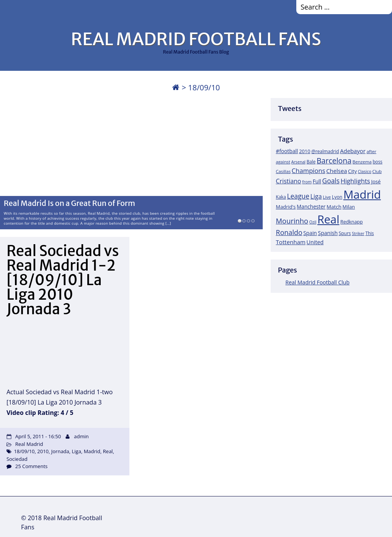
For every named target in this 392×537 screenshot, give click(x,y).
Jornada (60, 451)
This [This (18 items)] (369, 233)
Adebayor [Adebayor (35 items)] (353, 151)
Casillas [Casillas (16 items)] (283, 171)
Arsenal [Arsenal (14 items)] (298, 162)
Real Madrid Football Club (318, 282)
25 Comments (31, 466)
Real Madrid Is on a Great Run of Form (69, 203)
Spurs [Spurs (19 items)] (345, 233)
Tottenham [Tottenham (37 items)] (291, 242)
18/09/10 (24, 451)
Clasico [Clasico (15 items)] (365, 171)
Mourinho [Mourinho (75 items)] (292, 221)
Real (108, 451)
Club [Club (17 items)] (377, 171)
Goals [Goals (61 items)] (331, 181)
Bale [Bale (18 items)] (311, 162)
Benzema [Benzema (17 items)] (362, 162)
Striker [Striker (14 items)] (358, 233)
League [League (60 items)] (298, 196)
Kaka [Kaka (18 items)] (281, 197)
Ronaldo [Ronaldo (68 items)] (289, 232)
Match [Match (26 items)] (334, 207)
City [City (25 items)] (352, 171)
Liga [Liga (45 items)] (316, 196)
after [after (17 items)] (371, 151)
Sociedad (17, 459)
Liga (77, 451)
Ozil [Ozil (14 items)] (313, 222)
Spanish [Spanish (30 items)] (328, 233)
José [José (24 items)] (376, 181)
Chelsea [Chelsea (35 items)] (336, 171)
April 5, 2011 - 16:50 (38, 436)
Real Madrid (29, 444)
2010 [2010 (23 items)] (305, 151)
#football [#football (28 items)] (287, 151)
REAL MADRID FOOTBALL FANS (196, 39)
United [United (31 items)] (315, 242)
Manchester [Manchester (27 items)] (311, 206)
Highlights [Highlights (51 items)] (355, 181)
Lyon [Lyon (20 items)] (337, 197)
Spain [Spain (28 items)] (310, 233)
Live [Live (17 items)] (327, 197)
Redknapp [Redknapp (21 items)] (352, 222)
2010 (43, 451)
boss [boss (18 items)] (377, 162)
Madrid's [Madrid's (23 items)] (286, 207)
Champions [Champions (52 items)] (309, 171)
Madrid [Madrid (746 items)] (362, 194)
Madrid (92, 451)
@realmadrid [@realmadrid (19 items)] (325, 151)
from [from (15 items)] (307, 182)
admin (81, 436)
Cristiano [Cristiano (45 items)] (289, 181)
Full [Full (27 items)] (317, 181)
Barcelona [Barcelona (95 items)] (334, 161)
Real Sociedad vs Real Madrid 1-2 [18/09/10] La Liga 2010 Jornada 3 (63, 280)
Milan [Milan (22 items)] (349, 207)
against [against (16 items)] (283, 162)
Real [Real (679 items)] (328, 219)
